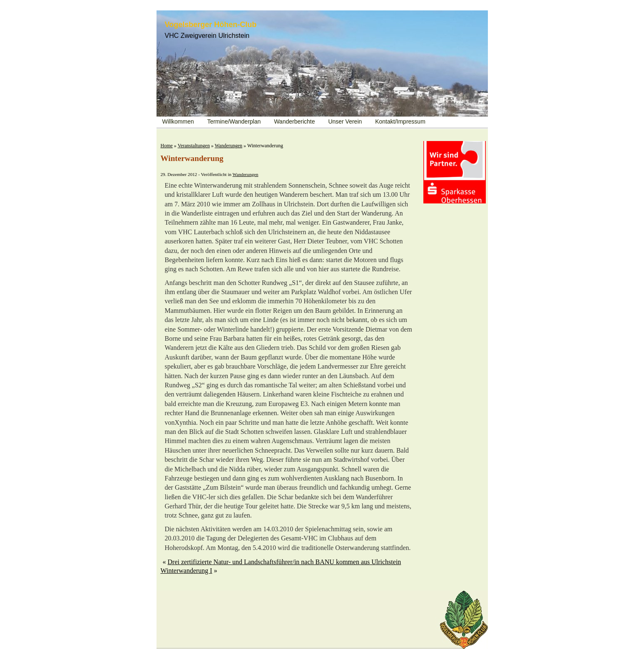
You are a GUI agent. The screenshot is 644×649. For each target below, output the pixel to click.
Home (167, 146)
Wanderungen (229, 146)
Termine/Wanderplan (234, 121)
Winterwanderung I (186, 571)
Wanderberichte (294, 121)
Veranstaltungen (194, 146)
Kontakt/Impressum (400, 121)
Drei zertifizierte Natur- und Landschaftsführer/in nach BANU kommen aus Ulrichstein (285, 562)
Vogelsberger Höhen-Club (211, 25)
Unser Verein (345, 121)
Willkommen (178, 121)
